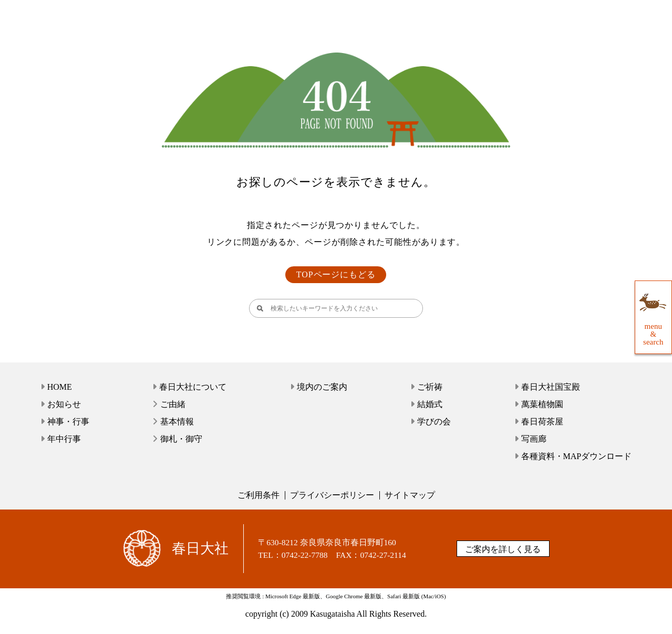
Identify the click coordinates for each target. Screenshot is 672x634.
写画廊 (534, 439)
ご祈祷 (430, 387)
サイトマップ (410, 495)
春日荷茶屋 (542, 422)
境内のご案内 (322, 387)
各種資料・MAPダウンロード (577, 456)
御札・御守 (181, 439)
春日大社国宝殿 (551, 387)
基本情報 (177, 422)
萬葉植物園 (542, 404)
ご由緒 (173, 404)
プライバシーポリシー (332, 495)
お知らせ (64, 404)
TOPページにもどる (336, 274)
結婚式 (430, 404)
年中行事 (64, 439)
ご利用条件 (259, 495)
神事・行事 (68, 422)
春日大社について (193, 387)
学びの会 (434, 422)
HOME (60, 387)
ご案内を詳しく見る (503, 549)
